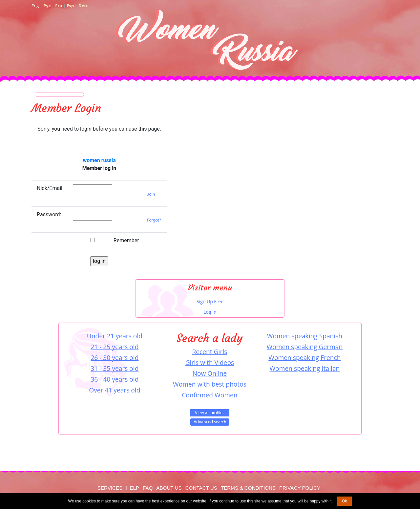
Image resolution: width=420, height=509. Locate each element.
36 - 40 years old (115, 379)
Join (151, 194)
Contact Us (201, 488)
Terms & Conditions (248, 488)
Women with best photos (210, 384)
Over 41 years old (115, 390)
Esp (70, 6)
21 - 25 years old (115, 347)
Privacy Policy (300, 488)
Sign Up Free (210, 301)
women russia (99, 160)
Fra (59, 6)
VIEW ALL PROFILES (210, 413)
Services (110, 488)
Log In (210, 312)
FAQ (148, 488)
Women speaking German (305, 347)
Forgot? (154, 220)
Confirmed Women (210, 395)
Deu (83, 6)
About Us (169, 488)
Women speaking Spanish (305, 336)
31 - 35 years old (115, 368)
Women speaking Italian (304, 368)
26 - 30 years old (115, 358)
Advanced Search (210, 422)
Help (133, 488)
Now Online (210, 373)
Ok (344, 501)
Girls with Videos (210, 362)
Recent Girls (210, 352)
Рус (47, 6)
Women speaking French (304, 358)
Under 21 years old (115, 336)
